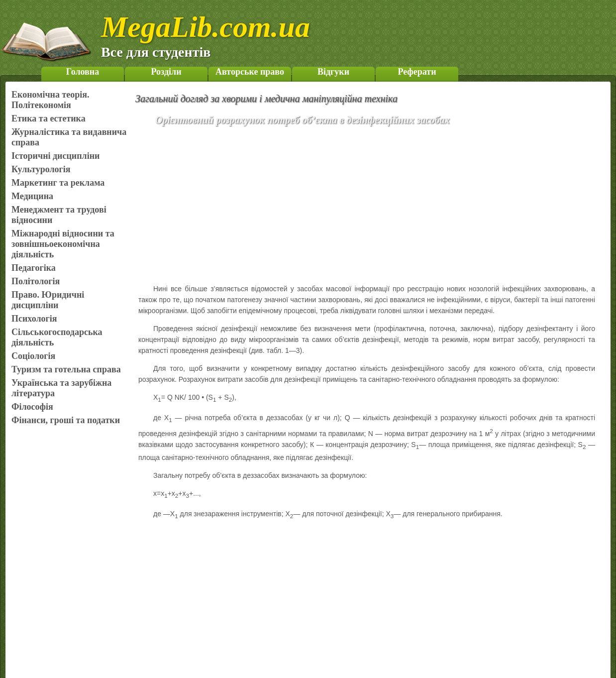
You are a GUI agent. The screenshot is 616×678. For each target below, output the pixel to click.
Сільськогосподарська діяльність (57, 337)
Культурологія (41, 169)
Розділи (166, 72)
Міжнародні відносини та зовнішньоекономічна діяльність (63, 244)
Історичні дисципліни (55, 156)
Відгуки (333, 72)
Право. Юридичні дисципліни (48, 300)
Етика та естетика (49, 118)
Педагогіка (34, 268)
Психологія (34, 319)
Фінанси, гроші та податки (66, 420)
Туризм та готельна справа (66, 369)
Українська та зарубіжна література (61, 388)
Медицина (32, 196)
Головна (83, 72)
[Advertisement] (381, 207)
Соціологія (33, 356)
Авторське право (250, 72)
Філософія (32, 407)
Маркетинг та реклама (58, 183)
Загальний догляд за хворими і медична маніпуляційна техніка (266, 99)
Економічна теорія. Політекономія (51, 100)
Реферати (417, 72)
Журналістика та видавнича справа (69, 137)
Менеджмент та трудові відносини (59, 215)
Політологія (36, 281)
